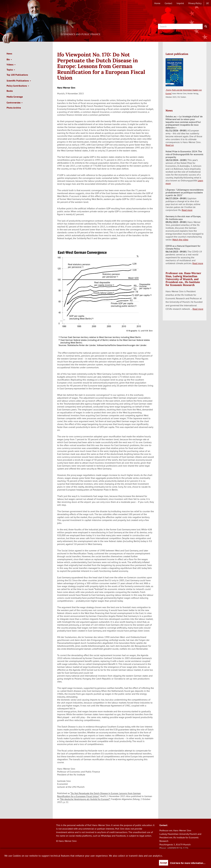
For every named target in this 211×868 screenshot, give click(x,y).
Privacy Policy (195, 3)
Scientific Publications (19, 81)
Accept (164, 863)
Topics (11, 70)
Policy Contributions (18, 86)
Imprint (180, 3)
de (207, 3)
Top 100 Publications (17, 75)
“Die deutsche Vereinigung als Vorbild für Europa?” (85, 799)
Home (157, 3)
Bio (9, 59)
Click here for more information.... (188, 863)
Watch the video (180, 240)
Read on (170, 145)
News (9, 54)
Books (10, 91)
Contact (168, 3)
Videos (11, 64)
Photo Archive (14, 108)
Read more (187, 210)
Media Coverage (15, 97)
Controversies (15, 103)
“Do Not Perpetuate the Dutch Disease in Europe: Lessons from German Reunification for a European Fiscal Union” (99, 795)
